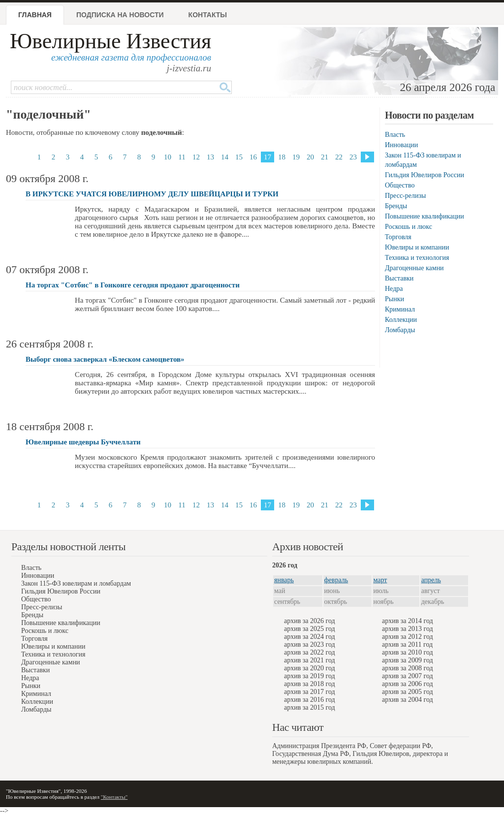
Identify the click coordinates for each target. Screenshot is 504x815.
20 (310, 157)
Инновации (401, 145)
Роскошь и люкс (409, 227)
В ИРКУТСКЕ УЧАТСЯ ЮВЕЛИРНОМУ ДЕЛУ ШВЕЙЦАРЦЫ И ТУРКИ (152, 194)
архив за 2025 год (310, 629)
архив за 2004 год (408, 700)
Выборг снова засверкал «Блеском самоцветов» (105, 359)
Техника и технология (417, 258)
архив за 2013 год (408, 629)
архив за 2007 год (408, 676)
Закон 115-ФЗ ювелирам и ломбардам (76, 583)
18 (282, 157)
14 (225, 157)
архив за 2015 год (310, 707)
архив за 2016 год (310, 700)
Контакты (208, 15)
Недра (394, 289)
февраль (336, 580)
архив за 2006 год (408, 684)
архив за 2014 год (408, 621)
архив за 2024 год (310, 637)
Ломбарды (400, 330)
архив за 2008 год (408, 668)
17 (268, 157)
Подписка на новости (120, 15)
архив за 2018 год (310, 684)
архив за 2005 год (408, 692)
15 (239, 157)
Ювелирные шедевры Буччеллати (83, 442)
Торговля (398, 237)
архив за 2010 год (408, 652)
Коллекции (401, 320)
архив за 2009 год (408, 660)
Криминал (400, 309)
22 (339, 157)
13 (210, 157)
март (380, 580)
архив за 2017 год (310, 692)
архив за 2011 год (407, 644)
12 (196, 157)
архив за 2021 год (310, 660)
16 (253, 157)
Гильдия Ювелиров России (425, 175)
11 (182, 157)
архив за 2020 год (310, 668)
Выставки (399, 278)
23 (353, 157)
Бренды (396, 206)
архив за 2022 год (310, 652)
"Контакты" (114, 797)
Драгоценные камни (414, 268)
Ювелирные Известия (110, 41)
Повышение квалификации (425, 216)
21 (325, 157)
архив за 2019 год (310, 676)
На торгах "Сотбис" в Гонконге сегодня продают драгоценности (133, 285)
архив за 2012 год (408, 637)
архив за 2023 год (310, 644)
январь (284, 580)
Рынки (394, 299)
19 (296, 157)
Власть (395, 135)
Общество (400, 185)
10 (168, 157)
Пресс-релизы (405, 196)
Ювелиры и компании (417, 247)
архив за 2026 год (310, 621)
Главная (35, 15)
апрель (431, 580)
